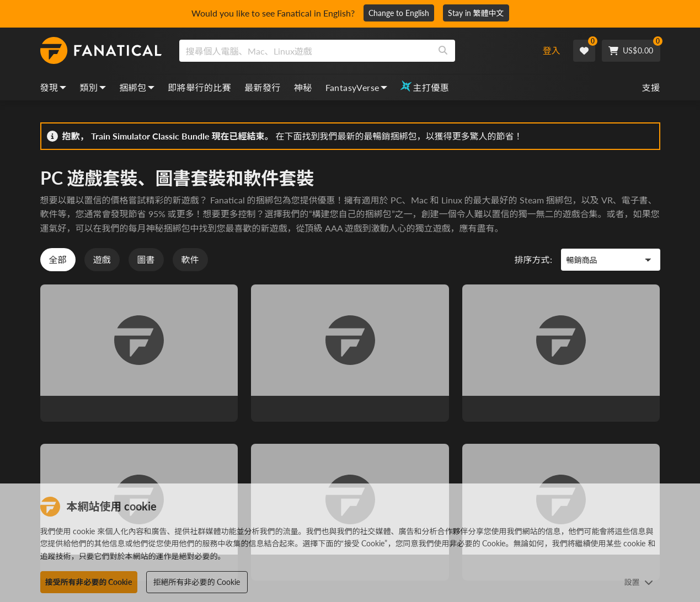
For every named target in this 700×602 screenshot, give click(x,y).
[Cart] (631, 51)
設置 (639, 582)
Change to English (399, 13)
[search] (305, 51)
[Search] (443, 51)
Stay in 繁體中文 (476, 13)
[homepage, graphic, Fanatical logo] (101, 51)
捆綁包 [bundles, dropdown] (137, 87)
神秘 (303, 87)
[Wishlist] (584, 51)
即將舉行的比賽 (199, 87)
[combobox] (352, 51)
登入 (552, 50)
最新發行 (263, 87)
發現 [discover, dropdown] (54, 87)
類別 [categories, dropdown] (93, 87)
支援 (651, 87)
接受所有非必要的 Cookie (89, 582)
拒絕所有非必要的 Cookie (197, 582)
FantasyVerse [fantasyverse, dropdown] (357, 87)
